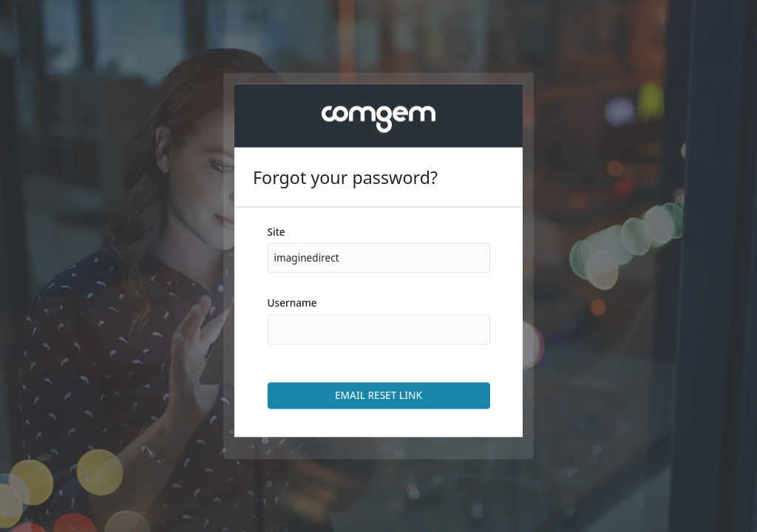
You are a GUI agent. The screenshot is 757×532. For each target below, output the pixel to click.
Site (276, 232)
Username (292, 303)
